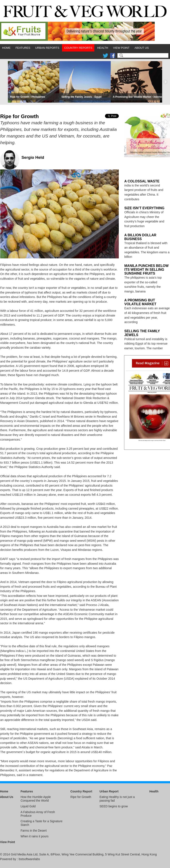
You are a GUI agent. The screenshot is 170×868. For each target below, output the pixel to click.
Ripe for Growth (81, 797)
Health (103, 48)
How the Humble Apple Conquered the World (36, 799)
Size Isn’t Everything (144, 208)
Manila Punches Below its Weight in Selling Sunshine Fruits (146, 270)
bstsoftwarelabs (29, 859)
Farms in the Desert (34, 831)
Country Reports (78, 48)
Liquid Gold (28, 806)
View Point (121, 48)
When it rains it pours (35, 836)
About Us (142, 48)
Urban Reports (47, 48)
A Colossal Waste (142, 181)
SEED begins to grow (114, 806)
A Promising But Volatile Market (140, 302)
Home (6, 48)
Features (23, 48)
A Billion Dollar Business (140, 237)
